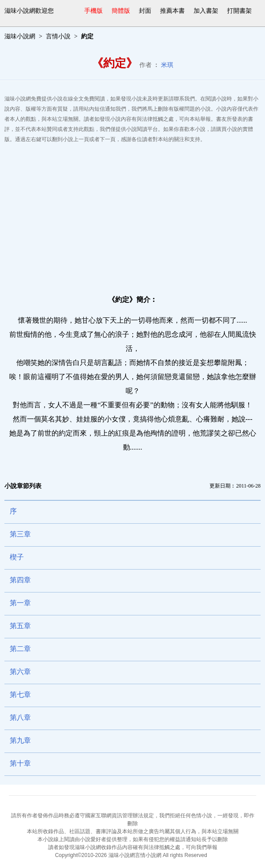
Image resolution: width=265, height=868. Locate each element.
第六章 (20, 672)
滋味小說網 (20, 36)
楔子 (17, 557)
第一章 (20, 603)
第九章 (20, 740)
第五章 (20, 626)
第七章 (20, 695)
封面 (145, 11)
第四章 (20, 580)
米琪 (167, 65)
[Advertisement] (132, 215)
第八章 (20, 717)
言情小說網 (148, 855)
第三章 (20, 534)
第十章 (20, 763)
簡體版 (121, 11)
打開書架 (239, 11)
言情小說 (58, 36)
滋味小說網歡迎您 (29, 11)
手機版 (93, 11)
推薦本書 (172, 11)
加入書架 (206, 11)
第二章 (20, 649)
